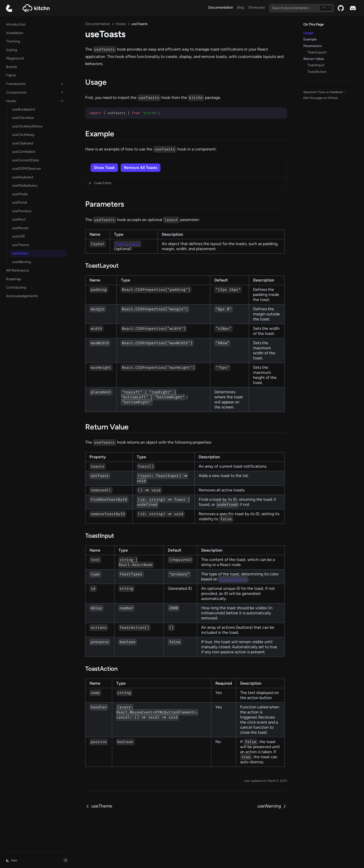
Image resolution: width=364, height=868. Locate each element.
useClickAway (23, 134)
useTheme (21, 245)
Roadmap (22, 278)
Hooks (31, 101)
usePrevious (22, 211)
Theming (13, 41)
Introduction (16, 24)
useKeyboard (23, 177)
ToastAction (317, 72)
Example (310, 39)
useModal (20, 194)
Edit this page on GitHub (321, 98)
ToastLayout (317, 52)
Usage (308, 33)
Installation (15, 32)
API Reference (22, 270)
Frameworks (31, 83)
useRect (19, 219)
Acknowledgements (22, 296)
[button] (96, 161)
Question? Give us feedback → (325, 92)
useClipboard (23, 143)
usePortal (20, 202)
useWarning (21, 262)
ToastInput (316, 65)
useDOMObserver (27, 168)
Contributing (16, 287)
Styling (12, 49)
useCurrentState (26, 160)
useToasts (20, 253)
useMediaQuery (25, 185)
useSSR (18, 236)
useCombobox (24, 151)
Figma (11, 75)
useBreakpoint (24, 109)
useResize (20, 228)
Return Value (314, 59)
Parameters (313, 46)
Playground (15, 58)
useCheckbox (23, 117)
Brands (12, 66)
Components (31, 92)
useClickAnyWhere (27, 126)
